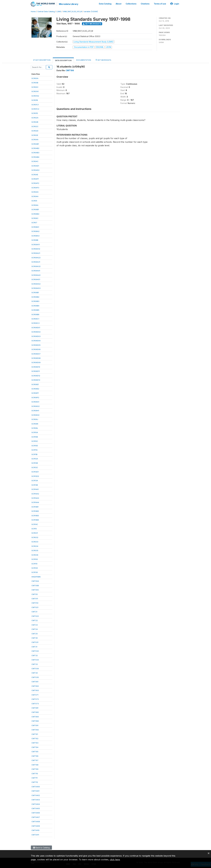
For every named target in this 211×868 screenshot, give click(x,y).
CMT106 (35, 756)
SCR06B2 (35, 214)
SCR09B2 (35, 297)
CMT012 (35, 603)
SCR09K (35, 424)
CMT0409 (36, 826)
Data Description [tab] (63, 60)
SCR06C (35, 218)
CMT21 (34, 612)
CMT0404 (36, 804)
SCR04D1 (35, 166)
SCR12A (35, 459)
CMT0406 (36, 813)
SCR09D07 (36, 354)
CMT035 (35, 677)
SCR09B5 (35, 310)
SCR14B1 (35, 507)
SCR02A (35, 118)
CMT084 (35, 721)
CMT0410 (35, 830)
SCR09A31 (36, 262)
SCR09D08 (36, 358)
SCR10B (35, 437)
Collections (131, 4)
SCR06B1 (35, 209)
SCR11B (34, 454)
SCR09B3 (35, 301)
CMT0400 (36, 786)
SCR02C (35, 126)
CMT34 (35, 673)
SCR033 (35, 542)
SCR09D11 (36, 371)
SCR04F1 (35, 179)
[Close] (209, 853)
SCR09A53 (36, 288)
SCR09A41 (36, 271)
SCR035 (35, 550)
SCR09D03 (36, 336)
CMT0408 (36, 821)
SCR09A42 (36, 275)
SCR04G (35, 192)
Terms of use (160, 4)
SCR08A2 (35, 231)
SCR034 (35, 546)
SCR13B (35, 485)
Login (175, 4)
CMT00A (35, 581)
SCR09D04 (36, 340)
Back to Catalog (41, 847)
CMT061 (35, 681)
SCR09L (35, 428)
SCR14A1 (35, 489)
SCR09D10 (36, 367)
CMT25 (35, 633)
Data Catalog (105, 4)
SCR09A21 (36, 253)
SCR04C (35, 161)
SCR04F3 (35, 187)
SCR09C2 (36, 323)
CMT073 (35, 703)
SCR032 (35, 537)
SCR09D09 (36, 362)
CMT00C (35, 590)
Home (33, 11)
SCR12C (35, 467)
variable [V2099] (91, 11)
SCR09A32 (36, 266)
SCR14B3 (35, 515)
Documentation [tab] (84, 60)
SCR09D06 (36, 349)
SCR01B (35, 100)
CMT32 (35, 655)
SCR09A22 (36, 257)
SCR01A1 (35, 91)
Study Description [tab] (42, 60)
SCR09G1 (35, 402)
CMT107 (35, 760)
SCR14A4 (35, 502)
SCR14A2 (35, 494)
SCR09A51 (36, 279)
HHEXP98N (36, 577)
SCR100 (35, 559)
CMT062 (35, 686)
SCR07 (34, 223)
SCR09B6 (35, 314)
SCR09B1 (35, 292)
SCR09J (35, 419)
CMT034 (35, 668)
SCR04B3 (35, 153)
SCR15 (34, 528)
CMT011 (35, 598)
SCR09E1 (35, 384)
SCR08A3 (35, 236)
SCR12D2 (35, 476)
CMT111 (35, 778)
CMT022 (35, 616)
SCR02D (35, 131)
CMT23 (35, 625)
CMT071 (35, 695)
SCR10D (35, 445)
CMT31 (34, 647)
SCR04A (35, 139)
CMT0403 (36, 800)
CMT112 (35, 782)
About (119, 4)
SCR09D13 (36, 380)
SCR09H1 (35, 410)
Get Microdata (92, 24)
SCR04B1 (35, 144)
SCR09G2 (36, 406)
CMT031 (35, 642)
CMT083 (35, 717)
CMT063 (35, 690)
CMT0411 (35, 835)
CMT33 (35, 664)
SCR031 (35, 533)
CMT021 (35, 607)
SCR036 (35, 555)
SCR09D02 (36, 332)
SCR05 (34, 201)
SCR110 (34, 564)
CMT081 (35, 708)
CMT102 (35, 738)
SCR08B (35, 240)
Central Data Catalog (46, 11)
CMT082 (35, 712)
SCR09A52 (36, 284)
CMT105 (35, 751)
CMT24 (35, 629)
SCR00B (35, 83)
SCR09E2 (35, 389)
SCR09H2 (35, 415)
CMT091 (35, 725)
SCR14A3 (35, 498)
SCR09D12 (36, 376)
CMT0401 (35, 791)
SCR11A (35, 450)
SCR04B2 (35, 148)
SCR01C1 (35, 104)
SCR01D (35, 113)
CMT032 (35, 651)
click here (115, 860)
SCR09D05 (36, 345)
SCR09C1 (35, 319)
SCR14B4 (35, 520)
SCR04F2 (35, 183)
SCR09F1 (35, 393)
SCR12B (35, 463)
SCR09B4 (35, 306)
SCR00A (35, 78)
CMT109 (35, 769)
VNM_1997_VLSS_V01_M (72, 11)
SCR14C (35, 524)
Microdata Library (68, 4)
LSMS (59, 11)
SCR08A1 (35, 227)
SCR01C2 (35, 109)
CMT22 (35, 620)
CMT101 (35, 734)
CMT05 (35, 594)
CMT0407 (36, 817)
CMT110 (35, 773)
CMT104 (35, 747)
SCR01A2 (35, 96)
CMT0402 (36, 795)
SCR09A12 (36, 249)
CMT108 (35, 765)
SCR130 (35, 572)
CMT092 (35, 730)
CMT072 (35, 699)
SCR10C (35, 441)
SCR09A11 (36, 244)
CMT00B (35, 585)
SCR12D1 (35, 472)
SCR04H (35, 196)
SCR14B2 (35, 511)
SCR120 (35, 568)
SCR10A (35, 432)
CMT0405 (36, 808)
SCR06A (35, 205)
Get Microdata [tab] (103, 60)
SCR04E (35, 174)
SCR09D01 (36, 327)
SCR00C (35, 87)
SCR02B (35, 122)
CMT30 (35, 638)
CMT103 (35, 743)
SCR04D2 (35, 170)
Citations (145, 4)
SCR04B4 (35, 157)
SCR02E (35, 135)
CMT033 (35, 660)
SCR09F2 (35, 397)
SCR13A (35, 480)
